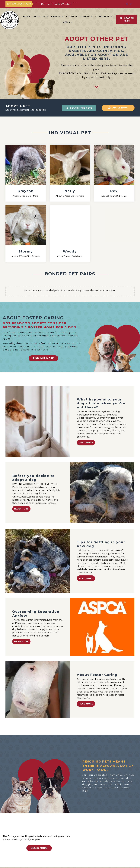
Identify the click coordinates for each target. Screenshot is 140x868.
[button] (131, 4)
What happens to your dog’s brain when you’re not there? (101, 403)
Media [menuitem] (66, 22)
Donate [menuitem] (85, 16)
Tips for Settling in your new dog (101, 544)
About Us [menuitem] (40, 16)
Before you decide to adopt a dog (33, 478)
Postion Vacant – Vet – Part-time (56, 4)
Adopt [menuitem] (70, 16)
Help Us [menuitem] (56, 16)
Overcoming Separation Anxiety (36, 614)
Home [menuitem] (27, 16)
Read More (86, 443)
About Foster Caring (97, 675)
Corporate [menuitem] (102, 16)
